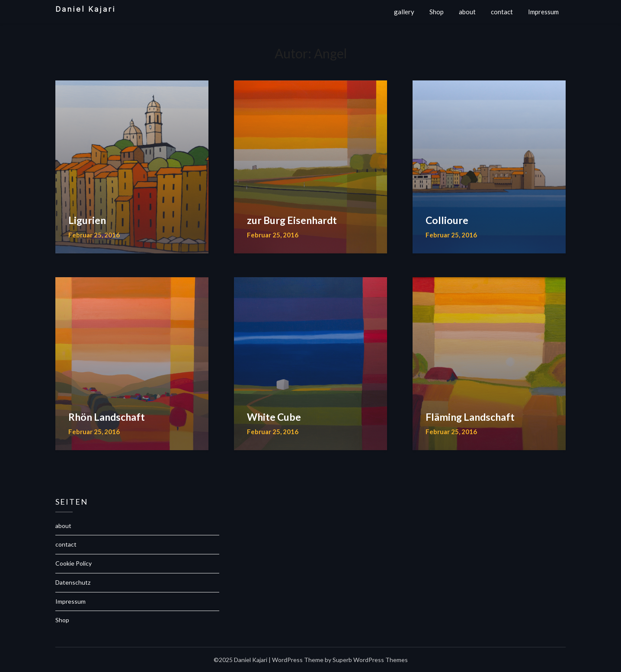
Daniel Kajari (86, 9)
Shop (437, 12)
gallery (404, 12)
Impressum (543, 12)
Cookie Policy (74, 563)
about (467, 12)
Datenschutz (73, 582)
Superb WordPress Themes (370, 660)
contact (502, 12)
